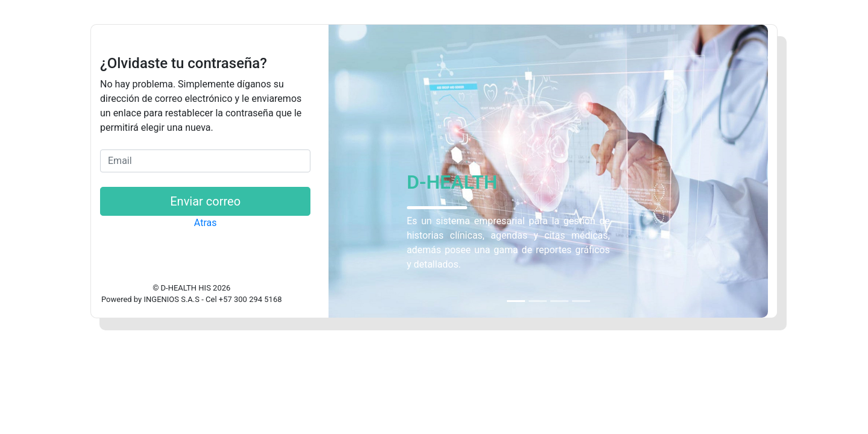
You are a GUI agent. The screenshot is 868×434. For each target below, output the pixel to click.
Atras (206, 223)
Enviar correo (205, 201)
